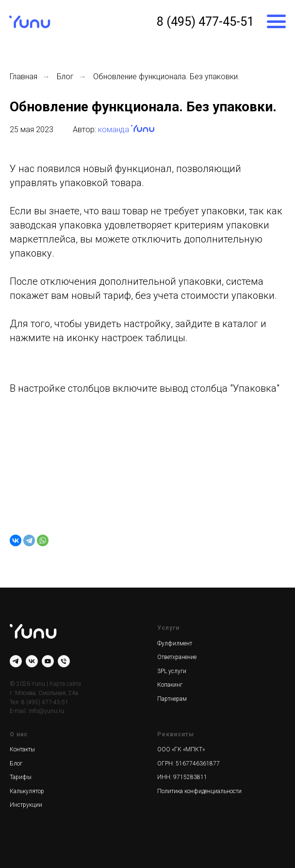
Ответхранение (177, 657)
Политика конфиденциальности (199, 791)
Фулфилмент (175, 643)
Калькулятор (27, 791)
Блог (65, 77)
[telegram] (16, 661)
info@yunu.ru (46, 711)
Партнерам (172, 699)
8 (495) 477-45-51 (205, 21)
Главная (24, 77)
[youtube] (48, 661)
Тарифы (21, 777)
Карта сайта (65, 684)
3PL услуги (172, 671)
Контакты (22, 749)
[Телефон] (64, 661)
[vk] (32, 661)
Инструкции (26, 805)
